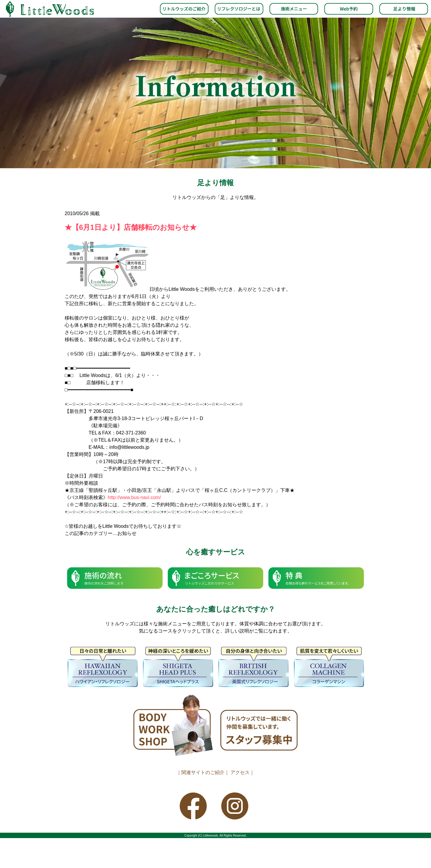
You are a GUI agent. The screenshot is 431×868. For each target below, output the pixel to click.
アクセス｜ (242, 772)
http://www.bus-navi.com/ (134, 497)
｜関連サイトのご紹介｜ (203, 772)
